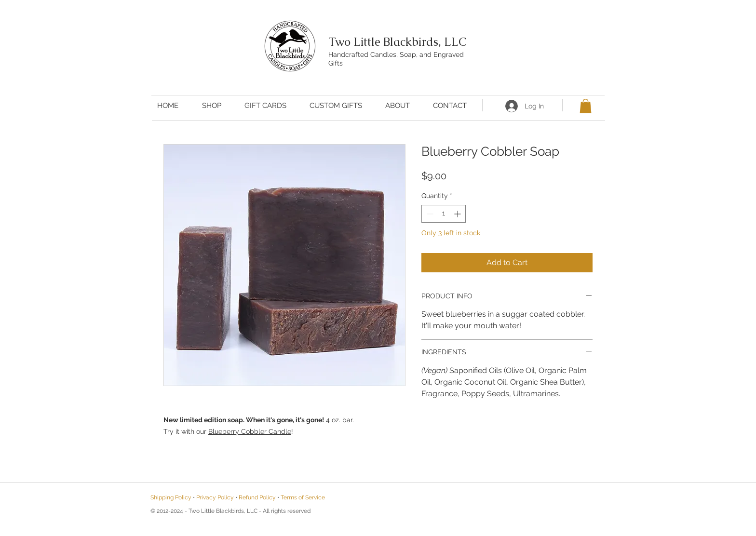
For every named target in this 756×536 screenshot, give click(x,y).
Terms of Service (303, 497)
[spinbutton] (444, 214)
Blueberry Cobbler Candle (250, 431)
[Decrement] (429, 214)
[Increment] (458, 214)
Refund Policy (257, 497)
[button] (586, 106)
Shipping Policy (171, 497)
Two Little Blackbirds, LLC (397, 42)
